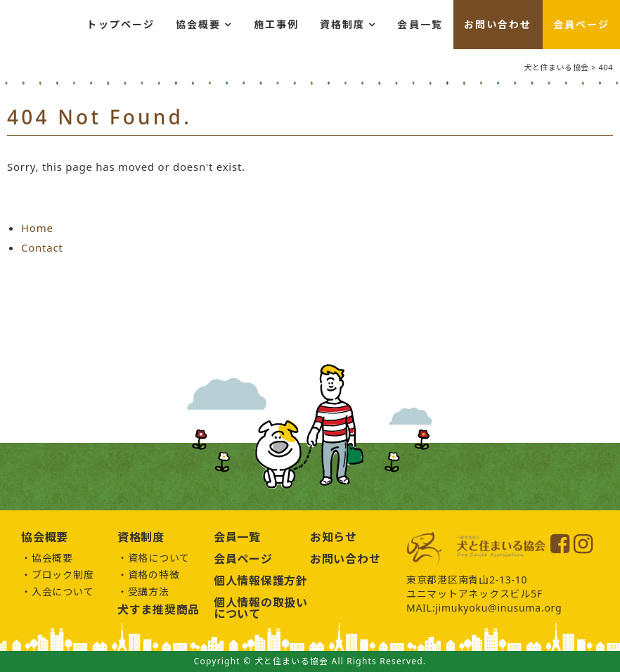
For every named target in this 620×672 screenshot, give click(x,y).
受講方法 (149, 592)
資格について (159, 558)
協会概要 (198, 24)
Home (37, 228)
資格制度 (342, 24)
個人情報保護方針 (261, 581)
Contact (42, 247)
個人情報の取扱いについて (261, 608)
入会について (63, 592)
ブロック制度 (63, 575)
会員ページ (582, 24)
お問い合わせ (498, 24)
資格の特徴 (154, 575)
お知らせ (334, 537)
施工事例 (276, 24)
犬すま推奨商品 (159, 609)
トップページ (121, 24)
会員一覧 (420, 24)
